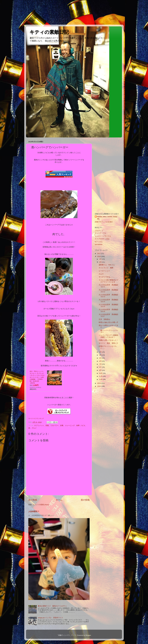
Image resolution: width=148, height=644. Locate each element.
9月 (101, 370)
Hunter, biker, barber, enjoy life (107, 218)
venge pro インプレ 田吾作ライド (50, 618)
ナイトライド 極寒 (106, 268)
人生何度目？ (34, 511)
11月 (101, 376)
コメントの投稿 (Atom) (41, 505)
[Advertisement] (10, 12)
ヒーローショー (104, 271)
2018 (99, 256)
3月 (101, 352)
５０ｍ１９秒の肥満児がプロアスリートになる (108, 281)
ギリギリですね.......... (107, 277)
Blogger (88, 635)
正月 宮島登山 (105, 319)
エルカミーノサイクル (103, 236)
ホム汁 (101, 274)
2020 (99, 386)
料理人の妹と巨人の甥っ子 (108, 322)
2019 (99, 383)
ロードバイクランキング (36, 418)
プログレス (99, 231)
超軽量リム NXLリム (108, 265)
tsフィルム (99, 242)
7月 (101, 364)
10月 (101, 373)
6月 (101, 361)
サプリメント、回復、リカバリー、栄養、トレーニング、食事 (57, 425)
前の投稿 (85, 500)
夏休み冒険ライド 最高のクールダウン (52, 606)
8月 (101, 367)
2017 (99, 253)
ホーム (59, 500)
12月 (101, 379)
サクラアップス (100, 233)
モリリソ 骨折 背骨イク (108, 343)
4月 (101, 355)
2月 (101, 262)
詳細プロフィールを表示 (104, 222)
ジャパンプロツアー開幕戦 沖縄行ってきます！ (109, 336)
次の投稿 (33, 500)
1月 (101, 259)
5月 (101, 358)
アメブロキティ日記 (102, 239)
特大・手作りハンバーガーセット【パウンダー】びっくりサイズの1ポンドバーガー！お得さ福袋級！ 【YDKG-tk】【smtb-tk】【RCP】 (37, 377)
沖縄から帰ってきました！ (108, 340)
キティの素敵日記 (49, 32)
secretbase (99, 244)
